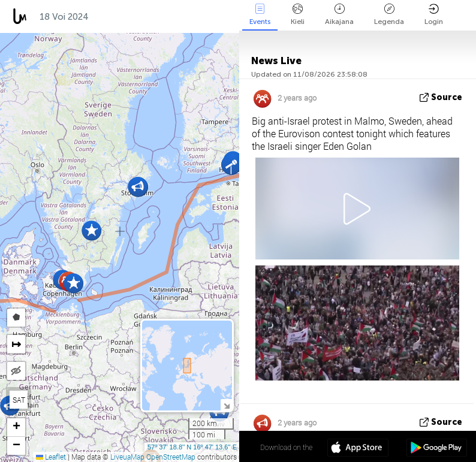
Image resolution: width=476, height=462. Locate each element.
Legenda (389, 15)
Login (434, 15)
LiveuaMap (127, 457)
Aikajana (339, 15)
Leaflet (51, 457)
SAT (19, 400)
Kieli (298, 15)
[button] (231, 164)
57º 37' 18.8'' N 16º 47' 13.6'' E (192, 447)
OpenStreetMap (171, 457)
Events (260, 15)
